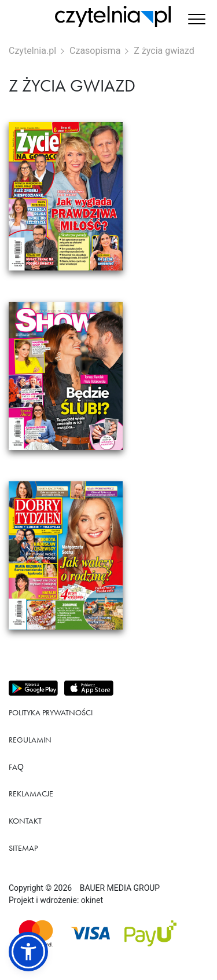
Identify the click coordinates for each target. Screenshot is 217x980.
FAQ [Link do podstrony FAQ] (16, 767)
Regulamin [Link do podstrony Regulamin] (30, 740)
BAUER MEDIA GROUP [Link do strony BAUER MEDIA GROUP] (120, 888)
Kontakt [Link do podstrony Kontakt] (25, 821)
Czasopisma (95, 51)
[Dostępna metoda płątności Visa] (91, 933)
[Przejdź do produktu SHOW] (108, 376)
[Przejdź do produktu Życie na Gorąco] (108, 196)
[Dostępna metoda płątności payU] (150, 933)
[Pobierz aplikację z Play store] (34, 689)
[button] (197, 20)
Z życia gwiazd (164, 51)
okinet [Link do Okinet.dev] (92, 900)
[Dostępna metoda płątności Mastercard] (36, 933)
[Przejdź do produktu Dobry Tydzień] (108, 555)
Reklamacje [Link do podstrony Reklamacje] (31, 793)
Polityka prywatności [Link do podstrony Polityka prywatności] (51, 712)
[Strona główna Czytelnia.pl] (113, 17)
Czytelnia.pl (32, 51)
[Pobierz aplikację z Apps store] (90, 689)
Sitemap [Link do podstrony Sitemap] (23, 848)
